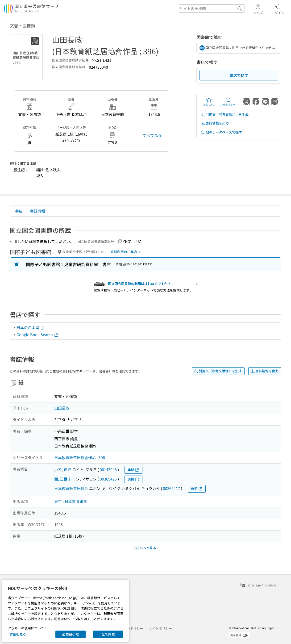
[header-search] (212, 8)
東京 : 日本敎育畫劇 (71, 501)
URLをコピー (228, 102)
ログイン (278, 9)
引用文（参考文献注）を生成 (224, 115)
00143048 (108, 469)
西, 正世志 (63, 479)
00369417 (171, 488)
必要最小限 (71, 634)
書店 (19, 211)
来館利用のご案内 (127, 252)
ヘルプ (258, 9)
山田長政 (62, 408)
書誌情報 (37, 211)
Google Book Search (37, 335)
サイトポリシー (160, 628)
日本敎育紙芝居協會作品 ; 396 (80, 457)
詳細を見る (18, 634)
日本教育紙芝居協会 (71, 488)
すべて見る (152, 135)
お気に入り (209, 102)
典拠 (133, 470)
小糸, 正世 (63, 469)
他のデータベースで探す (221, 132)
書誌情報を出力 (215, 123)
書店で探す (239, 75)
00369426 (108, 479)
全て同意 (108, 634)
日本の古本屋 (31, 327)
